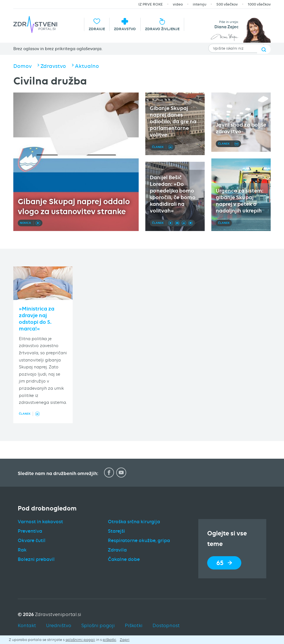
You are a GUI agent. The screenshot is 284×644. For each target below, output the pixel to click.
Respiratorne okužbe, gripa (139, 540)
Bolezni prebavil (36, 559)
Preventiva (30, 531)
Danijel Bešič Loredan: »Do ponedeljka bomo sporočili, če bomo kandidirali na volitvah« (173, 194)
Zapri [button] (125, 640)
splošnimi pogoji (80, 640)
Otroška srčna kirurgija (134, 522)
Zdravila (117, 550)
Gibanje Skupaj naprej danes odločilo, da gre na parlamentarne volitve (173, 121)
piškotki (109, 640)
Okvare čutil (32, 540)
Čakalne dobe (124, 559)
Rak (22, 550)
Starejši (116, 531)
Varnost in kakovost (40, 522)
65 (224, 563)
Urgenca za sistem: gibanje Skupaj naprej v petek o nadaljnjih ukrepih (240, 201)
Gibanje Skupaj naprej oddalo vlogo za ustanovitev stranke (74, 206)
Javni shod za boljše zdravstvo (241, 128)
